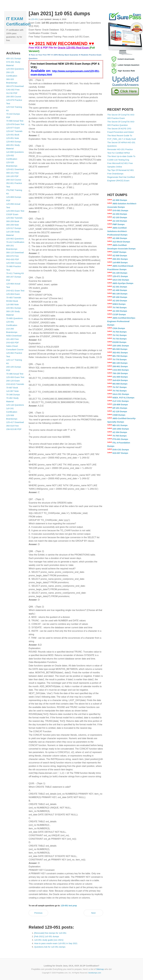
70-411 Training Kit (15, 273)
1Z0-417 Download (15, 422)
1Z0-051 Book (13, 135)
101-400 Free (13, 339)
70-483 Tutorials (14, 297)
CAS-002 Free (13, 90)
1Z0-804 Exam (13, 294)
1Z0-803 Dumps (14, 142)
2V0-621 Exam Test (15, 291)
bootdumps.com (95, 973)
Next (93, 913)
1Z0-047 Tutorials (14, 131)
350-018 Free (13, 426)
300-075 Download (15, 86)
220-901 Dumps (14, 308)
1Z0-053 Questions (15, 69)
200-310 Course (14, 180)
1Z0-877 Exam (13, 128)
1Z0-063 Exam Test (15, 377)
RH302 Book (12, 301)
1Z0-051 (34, 19)
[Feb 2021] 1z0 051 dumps (47, 936)
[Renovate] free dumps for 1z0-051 (50, 933)
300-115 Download (15, 252)
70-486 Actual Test (15, 374)
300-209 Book (13, 221)
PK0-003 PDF (13, 259)
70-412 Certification (15, 242)
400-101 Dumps (14, 58)
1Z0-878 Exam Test (15, 124)
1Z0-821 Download (15, 169)
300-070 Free (13, 256)
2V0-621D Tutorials (15, 384)
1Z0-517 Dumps (14, 228)
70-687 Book (12, 388)
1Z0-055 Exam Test (15, 211)
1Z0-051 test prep (69, 906)
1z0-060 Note (13, 304)
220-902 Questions (15, 239)
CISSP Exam (12, 214)
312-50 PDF (12, 93)
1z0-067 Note (13, 391)
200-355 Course (14, 97)
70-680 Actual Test (15, 121)
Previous (38, 913)
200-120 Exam (13, 381)
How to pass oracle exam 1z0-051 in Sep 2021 (56, 943)
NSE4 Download (14, 336)
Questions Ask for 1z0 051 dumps (50, 947)
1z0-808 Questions (15, 152)
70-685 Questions (14, 318)
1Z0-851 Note (13, 138)
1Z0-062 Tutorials (14, 218)
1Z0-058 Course (14, 263)
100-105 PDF (12, 176)
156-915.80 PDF (14, 429)
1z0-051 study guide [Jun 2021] (49, 940)
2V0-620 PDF (13, 343)
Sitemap (100, 969)
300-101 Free (13, 173)
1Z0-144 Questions (15, 405)
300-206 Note (13, 225)
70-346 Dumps (13, 395)
